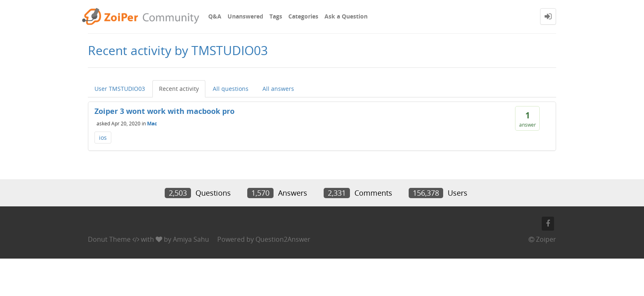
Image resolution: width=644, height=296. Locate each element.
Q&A (215, 16)
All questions (231, 89)
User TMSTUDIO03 (120, 89)
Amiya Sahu (191, 239)
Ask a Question (346, 16)
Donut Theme (109, 239)
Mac (152, 123)
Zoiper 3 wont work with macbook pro (164, 111)
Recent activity (179, 89)
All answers (278, 89)
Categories (303, 16)
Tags (276, 16)
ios (103, 138)
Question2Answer (283, 239)
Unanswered (245, 16)
